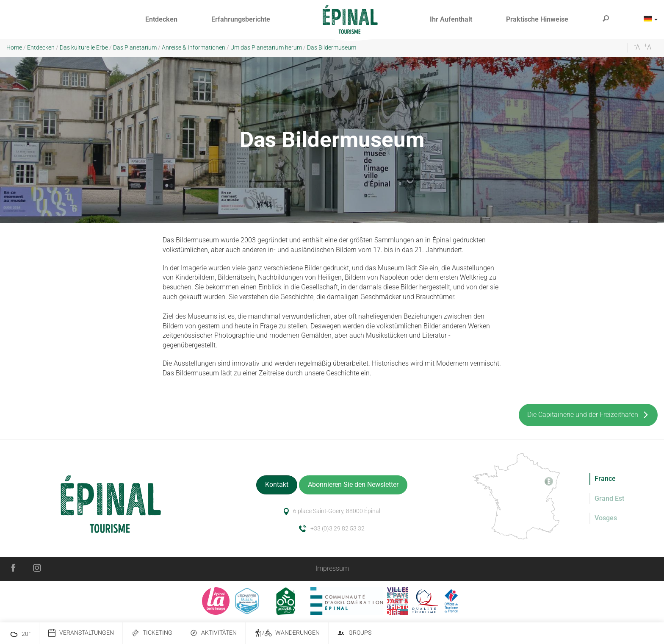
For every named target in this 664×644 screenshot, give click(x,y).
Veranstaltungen (81, 633)
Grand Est (609, 498)
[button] (161, 20)
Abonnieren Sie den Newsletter (353, 484)
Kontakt (277, 484)
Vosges (606, 518)
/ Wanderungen (287, 633)
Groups (354, 633)
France (605, 479)
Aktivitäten (213, 633)
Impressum (332, 568)
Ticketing (152, 633)
